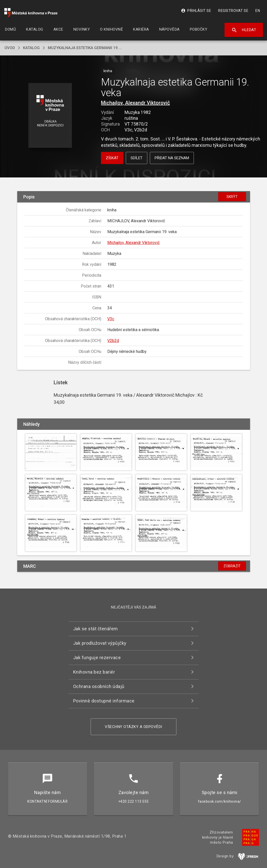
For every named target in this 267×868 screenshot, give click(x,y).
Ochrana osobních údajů (99, 686)
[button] (50, 116)
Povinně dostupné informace (104, 701)
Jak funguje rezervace (97, 658)
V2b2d (113, 341)
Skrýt (232, 197)
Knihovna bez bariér (94, 672)
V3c (111, 319)
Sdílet (137, 158)
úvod (10, 48)
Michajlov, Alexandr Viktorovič (135, 103)
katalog (31, 48)
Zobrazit (232, 566)
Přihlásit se (196, 11)
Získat (112, 158)
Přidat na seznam (172, 158)
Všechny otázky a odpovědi (133, 727)
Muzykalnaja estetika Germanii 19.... (85, 48)
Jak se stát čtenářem (96, 629)
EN (258, 11)
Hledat (244, 30)
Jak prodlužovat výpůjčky (100, 643)
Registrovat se (233, 11)
